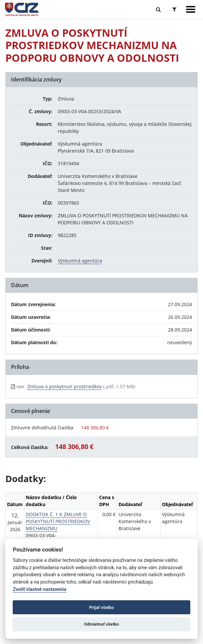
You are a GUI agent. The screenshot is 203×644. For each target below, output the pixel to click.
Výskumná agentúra (80, 261)
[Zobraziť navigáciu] (191, 9)
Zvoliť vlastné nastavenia (39, 589)
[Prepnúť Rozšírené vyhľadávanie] (174, 9)
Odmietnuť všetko (101, 624)
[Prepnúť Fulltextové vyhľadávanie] (158, 9)
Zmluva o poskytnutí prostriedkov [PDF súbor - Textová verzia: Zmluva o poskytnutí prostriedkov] (65, 386)
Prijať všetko (101, 607)
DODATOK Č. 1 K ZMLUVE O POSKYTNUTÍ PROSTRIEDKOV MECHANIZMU (58, 521)
